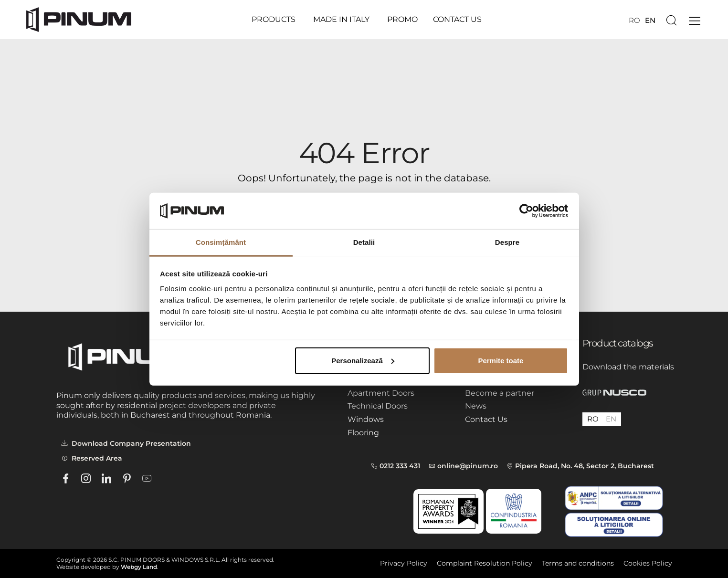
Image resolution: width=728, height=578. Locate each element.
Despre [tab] (507, 242)
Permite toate (501, 361)
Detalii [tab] (364, 242)
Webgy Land (139, 567)
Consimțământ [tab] (221, 242)
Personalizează (363, 361)
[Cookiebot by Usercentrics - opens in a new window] (526, 211)
